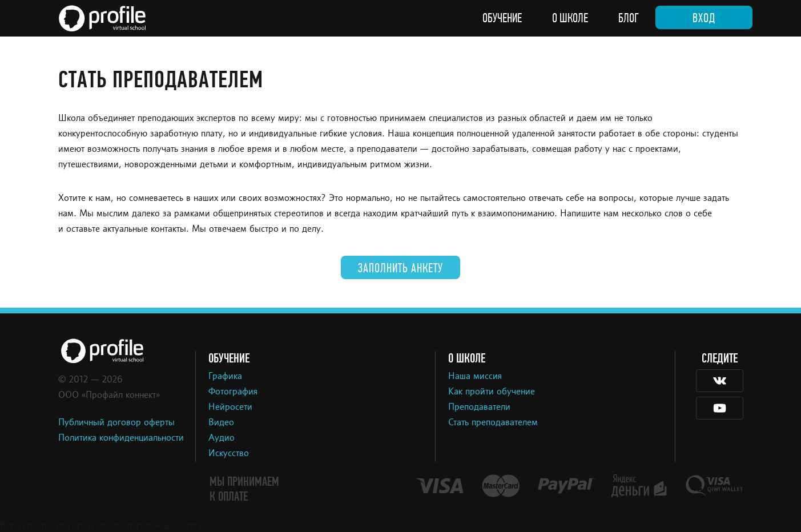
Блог (629, 18)
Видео (221, 423)
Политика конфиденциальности (121, 438)
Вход (704, 18)
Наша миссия (475, 377)
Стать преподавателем (493, 423)
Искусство (229, 454)
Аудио (222, 438)
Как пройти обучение (492, 392)
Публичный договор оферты (116, 423)
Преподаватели (479, 408)
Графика (225, 377)
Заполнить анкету (400, 268)
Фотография (233, 392)
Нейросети (230, 408)
